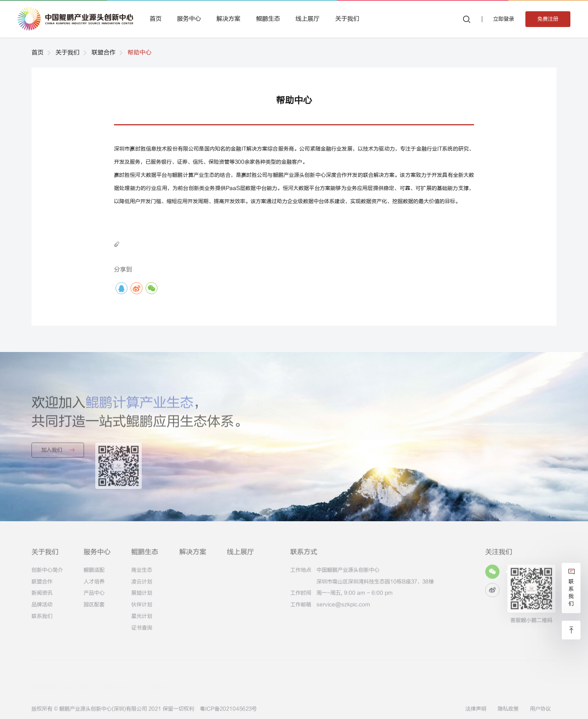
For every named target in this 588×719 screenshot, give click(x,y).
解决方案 (228, 19)
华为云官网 (75, 680)
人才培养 (94, 586)
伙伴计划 (142, 609)
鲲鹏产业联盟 (117, 680)
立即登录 (504, 19)
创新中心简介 (47, 574)
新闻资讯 (42, 597)
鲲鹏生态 (268, 19)
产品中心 (94, 597)
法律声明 (476, 713)
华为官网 (156, 680)
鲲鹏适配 (94, 574)
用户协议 (540, 713)
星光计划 (142, 620)
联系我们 (42, 620)
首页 (156, 19)
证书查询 (142, 632)
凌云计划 (142, 586)
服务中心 (189, 19)
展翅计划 (142, 597)
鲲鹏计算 (183, 175)
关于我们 (347, 19)
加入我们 (58, 454)
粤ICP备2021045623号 (228, 713)
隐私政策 (508, 713)
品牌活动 (42, 609)
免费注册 (548, 19)
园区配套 (94, 609)
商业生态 (142, 574)
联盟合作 (103, 53)
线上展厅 (307, 19)
